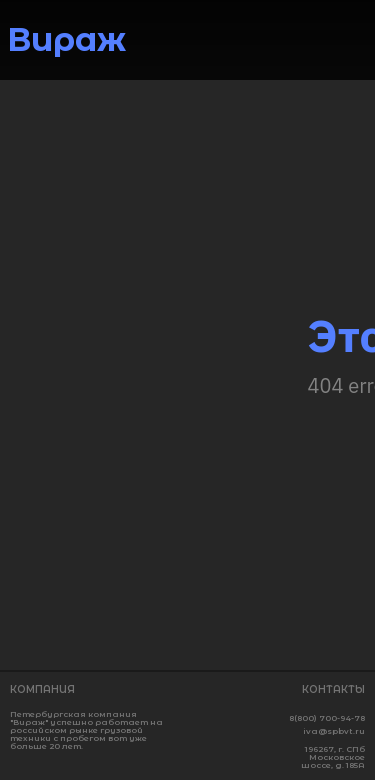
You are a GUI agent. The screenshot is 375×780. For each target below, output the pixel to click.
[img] (354, 43)
